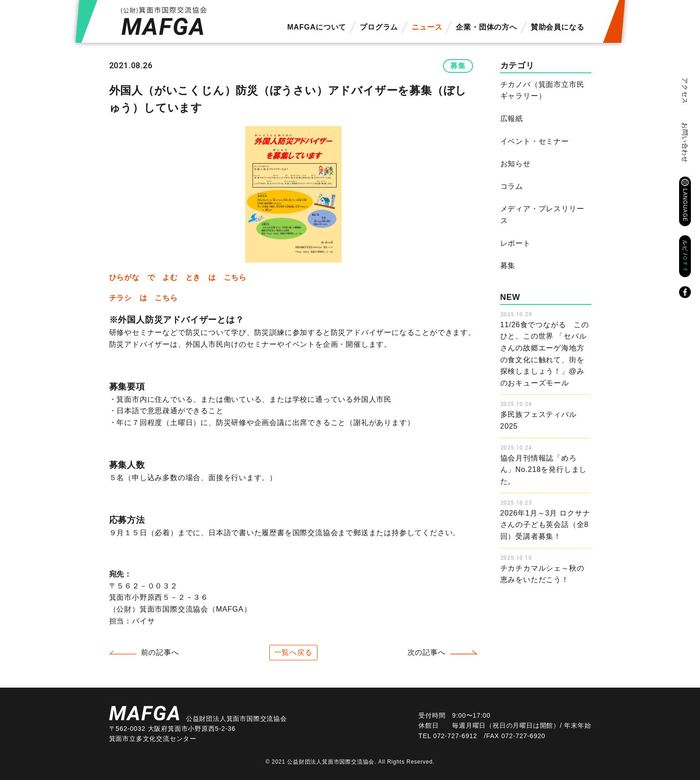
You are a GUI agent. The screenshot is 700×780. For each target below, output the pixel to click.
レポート (516, 243)
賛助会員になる (558, 27)
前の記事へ (160, 652)
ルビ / (685, 256)
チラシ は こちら (144, 298)
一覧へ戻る (293, 652)
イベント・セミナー (535, 141)
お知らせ (516, 164)
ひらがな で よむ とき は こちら (178, 277)
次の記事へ (427, 652)
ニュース (427, 27)
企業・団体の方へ (486, 27)
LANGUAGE (685, 205)
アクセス (685, 91)
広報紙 (512, 119)
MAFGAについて (317, 27)
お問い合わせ (685, 143)
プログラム (379, 27)
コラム (512, 186)
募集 (458, 66)
